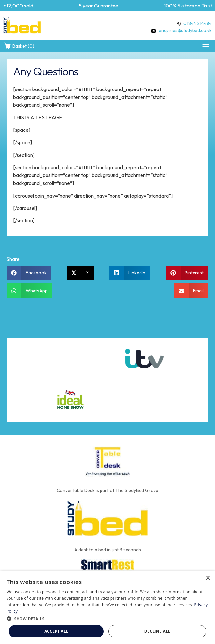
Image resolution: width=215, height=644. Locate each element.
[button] (206, 46)
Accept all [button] (56, 631)
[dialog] (107, 608)
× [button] (208, 578)
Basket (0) (19, 46)
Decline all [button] (157, 631)
